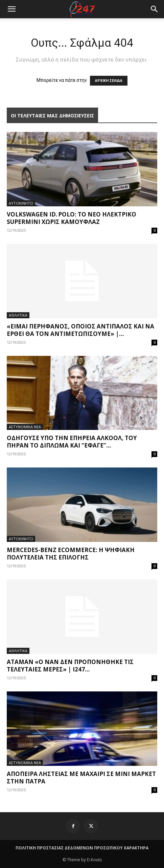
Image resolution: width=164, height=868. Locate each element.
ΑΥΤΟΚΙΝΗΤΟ (21, 203)
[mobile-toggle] (11, 9)
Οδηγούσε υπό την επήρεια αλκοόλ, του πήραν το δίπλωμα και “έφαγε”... (72, 442)
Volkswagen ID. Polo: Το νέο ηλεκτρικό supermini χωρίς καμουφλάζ (72, 218)
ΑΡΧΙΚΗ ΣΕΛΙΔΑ (109, 81)
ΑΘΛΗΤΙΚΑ (18, 315)
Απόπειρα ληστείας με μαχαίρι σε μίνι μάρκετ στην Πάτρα (81, 778)
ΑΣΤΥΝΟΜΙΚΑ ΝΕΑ (25, 427)
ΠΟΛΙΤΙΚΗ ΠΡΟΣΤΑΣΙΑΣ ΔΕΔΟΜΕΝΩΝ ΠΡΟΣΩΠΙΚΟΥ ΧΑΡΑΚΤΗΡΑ (82, 848)
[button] (155, 9)
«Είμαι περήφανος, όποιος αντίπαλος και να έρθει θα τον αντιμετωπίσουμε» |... (80, 330)
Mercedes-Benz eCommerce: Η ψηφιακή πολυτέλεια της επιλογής (71, 554)
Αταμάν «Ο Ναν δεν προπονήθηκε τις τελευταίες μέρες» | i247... (70, 666)
